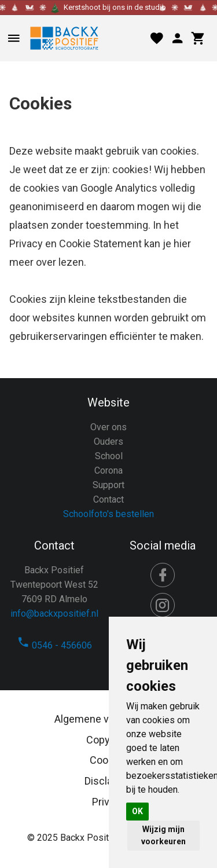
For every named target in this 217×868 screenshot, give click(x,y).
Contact (108, 499)
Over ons (108, 427)
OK (137, 811)
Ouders (108, 442)
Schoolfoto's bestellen (108, 514)
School (109, 456)
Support (108, 485)
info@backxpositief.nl (54, 614)
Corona (108, 470)
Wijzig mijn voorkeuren (163, 835)
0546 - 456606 (54, 645)
